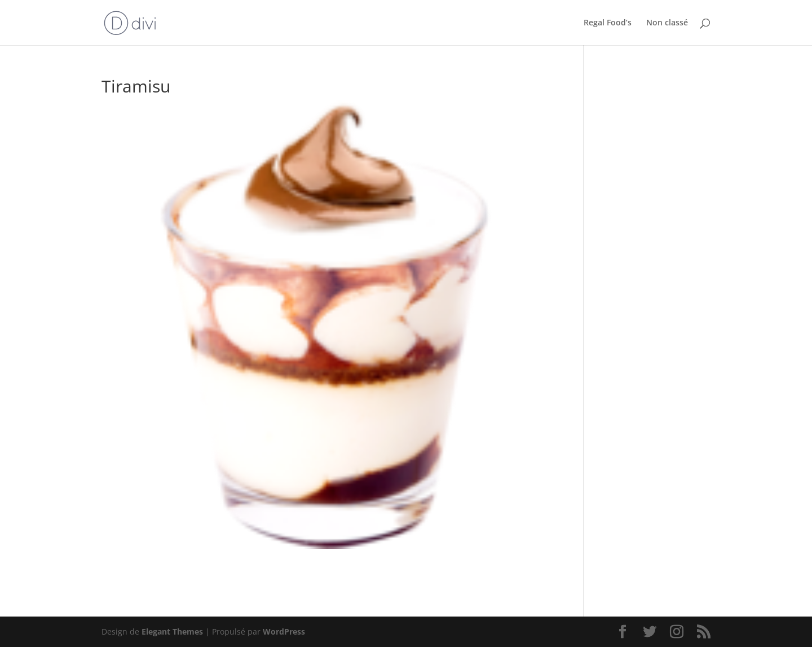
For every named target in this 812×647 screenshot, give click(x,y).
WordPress (284, 631)
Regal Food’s (608, 23)
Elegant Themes (172, 631)
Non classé (667, 23)
